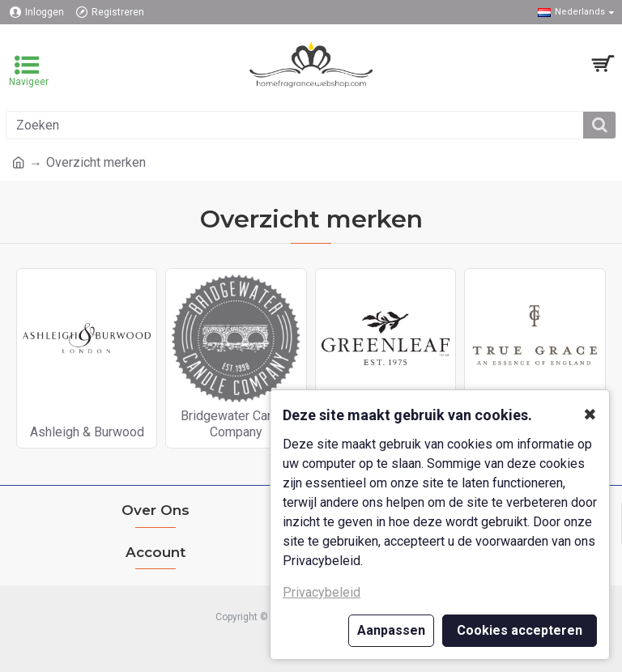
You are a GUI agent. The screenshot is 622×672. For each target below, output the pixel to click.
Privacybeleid (322, 592)
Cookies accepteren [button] (520, 630)
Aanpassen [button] (391, 630)
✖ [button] (590, 415)
